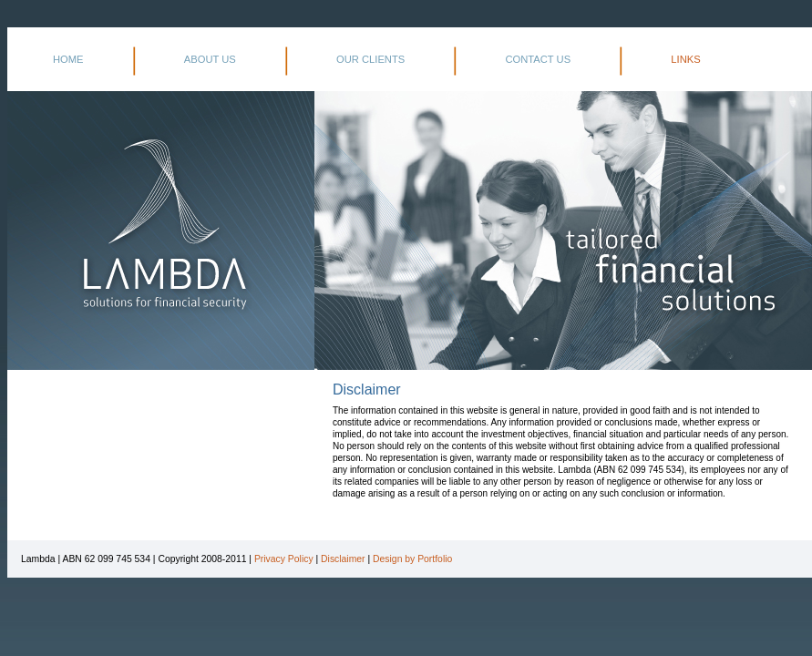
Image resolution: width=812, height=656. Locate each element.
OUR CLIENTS (370, 59)
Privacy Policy (284, 559)
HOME (68, 59)
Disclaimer (343, 559)
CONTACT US (538, 59)
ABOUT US (210, 59)
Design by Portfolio (412, 559)
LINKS (685, 59)
